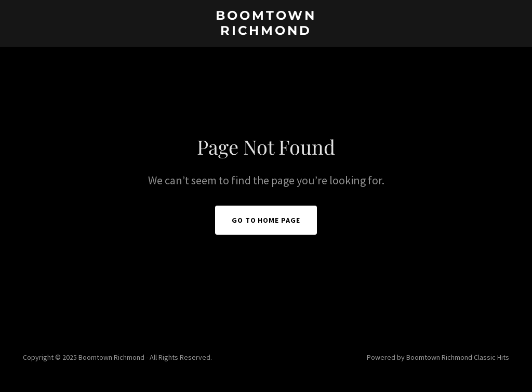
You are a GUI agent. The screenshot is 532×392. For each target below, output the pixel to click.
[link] (266, 32)
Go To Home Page (266, 220)
